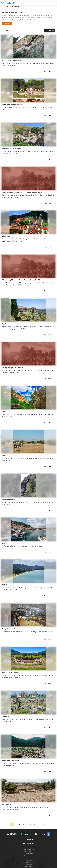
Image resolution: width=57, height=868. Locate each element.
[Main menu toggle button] (54, 3)
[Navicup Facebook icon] (49, 834)
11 (39, 825)
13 (48, 825)
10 (35, 825)
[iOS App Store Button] (40, 834)
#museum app (28, 864)
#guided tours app (28, 854)
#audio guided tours (28, 852)
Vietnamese (8, 30)
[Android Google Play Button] (26, 834)
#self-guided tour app (28, 858)
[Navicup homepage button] (9, 3)
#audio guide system (28, 862)
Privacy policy (29, 839)
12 (44, 825)
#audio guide (29, 860)
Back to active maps (11, 6)
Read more (49, 72)
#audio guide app (28, 867)
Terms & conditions (28, 843)
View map (49, 30)
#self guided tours (29, 856)
